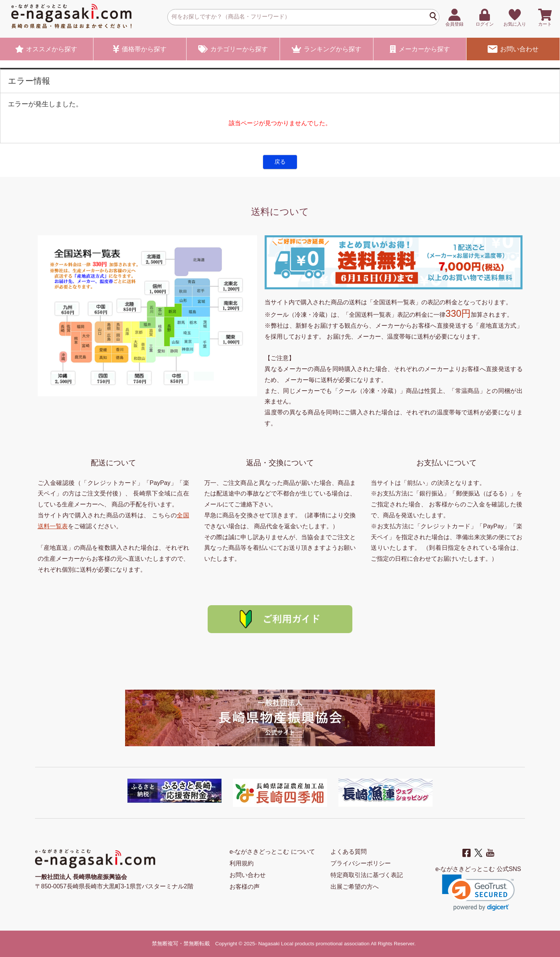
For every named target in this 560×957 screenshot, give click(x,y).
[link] (478, 893)
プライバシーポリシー (361, 863)
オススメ (46, 49)
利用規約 (242, 863)
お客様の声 (245, 887)
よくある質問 (349, 852)
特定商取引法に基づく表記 (367, 875)
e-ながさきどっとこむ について (272, 852)
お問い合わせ (513, 49)
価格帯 (140, 49)
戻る (280, 162)
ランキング (327, 49)
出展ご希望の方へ (355, 887)
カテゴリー (233, 49)
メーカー (420, 49)
